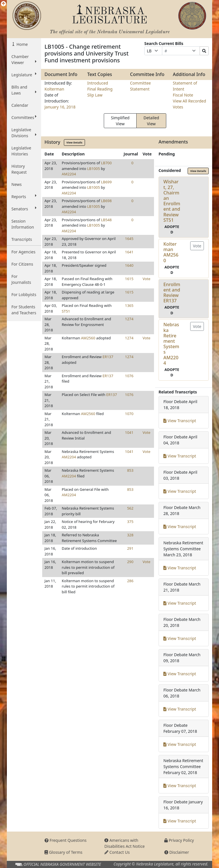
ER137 (108, 357)
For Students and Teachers (24, 310)
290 (130, 562)
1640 (129, 265)
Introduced (98, 83)
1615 (129, 279)
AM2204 (69, 174)
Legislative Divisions (24, 133)
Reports (24, 196)
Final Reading (100, 89)
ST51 (66, 311)
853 (130, 470)
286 (130, 581)
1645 (129, 239)
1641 (129, 252)
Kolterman (54, 89)
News (17, 184)
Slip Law (95, 95)
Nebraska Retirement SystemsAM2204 (171, 344)
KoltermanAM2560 (171, 252)
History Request (19, 169)
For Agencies (23, 252)
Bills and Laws (24, 90)
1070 (129, 414)
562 (130, 508)
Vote (146, 279)
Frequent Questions (66, 840)
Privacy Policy (179, 840)
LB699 (106, 182)
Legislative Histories (21, 151)
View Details (74, 142)
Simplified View (120, 121)
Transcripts (22, 239)
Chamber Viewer (24, 59)
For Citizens (22, 264)
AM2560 (88, 338)
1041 (129, 432)
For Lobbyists (24, 295)
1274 (129, 319)
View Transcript (180, 421)
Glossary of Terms (63, 852)
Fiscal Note (183, 95)
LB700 (106, 163)
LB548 (106, 220)
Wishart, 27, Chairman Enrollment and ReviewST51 (172, 201)
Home (22, 44)
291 (130, 548)
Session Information (23, 224)
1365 (129, 305)
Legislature (24, 75)
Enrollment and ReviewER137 (172, 293)
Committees (24, 117)
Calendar (20, 105)
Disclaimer (177, 852)
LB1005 (93, 169)
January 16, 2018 (60, 107)
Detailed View (151, 121)
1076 (129, 376)
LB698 (106, 201)
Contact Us (117, 852)
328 (130, 535)
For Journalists (21, 279)
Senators (24, 209)
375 (130, 522)
